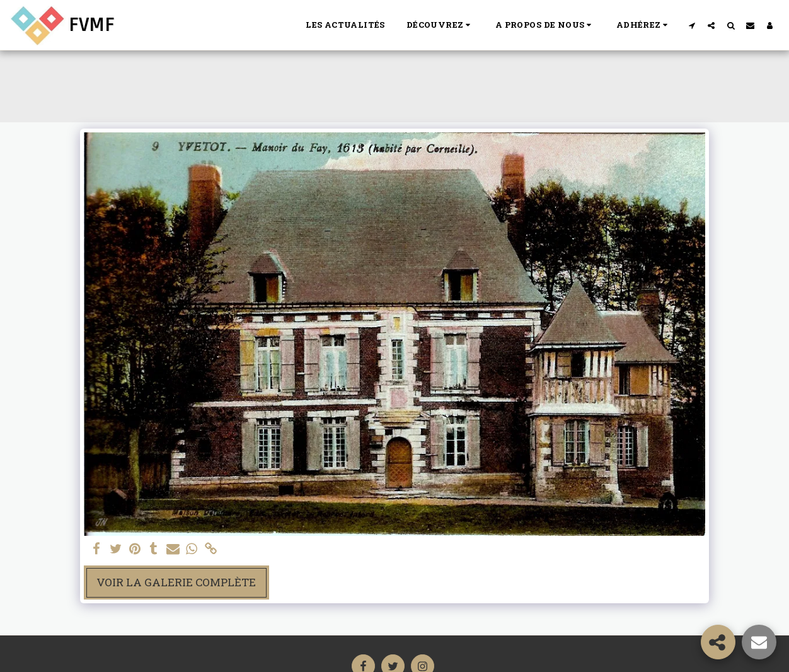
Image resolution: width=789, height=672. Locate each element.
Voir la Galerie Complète (176, 582)
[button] (440, 25)
